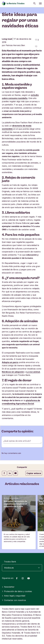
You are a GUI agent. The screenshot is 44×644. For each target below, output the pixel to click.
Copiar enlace (34, 473)
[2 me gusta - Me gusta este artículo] (37, 40)
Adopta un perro (10, 362)
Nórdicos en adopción (13, 372)
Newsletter (8, 587)
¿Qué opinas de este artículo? (17, 441)
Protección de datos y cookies (17, 591)
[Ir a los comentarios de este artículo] (36, 46)
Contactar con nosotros (14, 600)
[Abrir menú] (40, 3)
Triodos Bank (10, 562)
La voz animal (33, 372)
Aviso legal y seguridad (13, 596)
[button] (41, 525)
